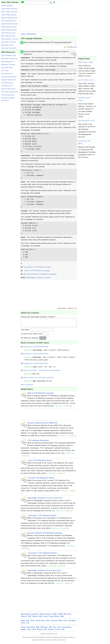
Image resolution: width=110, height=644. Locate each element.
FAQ (48, 622)
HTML (55, 616)
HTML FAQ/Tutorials (9, 30)
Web (62, 618)
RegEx (23, 631)
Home (23, 34)
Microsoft (67, 616)
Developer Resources (9, 59)
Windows (44, 629)
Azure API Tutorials (9, 42)
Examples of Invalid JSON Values (36, 349)
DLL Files (5, 71)
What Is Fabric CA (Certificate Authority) (38, 379)
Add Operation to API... (87, 121)
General (48, 616)
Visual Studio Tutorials (10, 39)
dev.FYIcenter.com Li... (87, 80)
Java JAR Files (7, 68)
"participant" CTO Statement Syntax (37, 267)
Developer (31, 629)
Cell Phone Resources (10, 92)
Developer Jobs (7, 45)
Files (59, 629)
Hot (28, 622)
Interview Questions (9, 48)
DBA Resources (7, 62)
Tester (23, 629)
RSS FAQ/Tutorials (8, 36)
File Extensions (7, 74)
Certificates (67, 629)
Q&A (34, 631)
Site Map (72, 622)
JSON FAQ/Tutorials (9, 15)
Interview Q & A (7, 86)
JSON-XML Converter (9, 9)
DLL (55, 629)
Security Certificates (9, 77)
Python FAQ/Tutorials (9, 18)
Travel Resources (8, 95)
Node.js (24, 618)
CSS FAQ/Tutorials (8, 33)
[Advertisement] (10, 130)
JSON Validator (7, 6)
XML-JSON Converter (9, 12)
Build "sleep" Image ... (87, 62)
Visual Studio (54, 618)
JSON (60, 616)
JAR (50, 629)
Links (29, 631)
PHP (30, 618)
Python (35, 618)
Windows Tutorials (8, 65)
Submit (43, 340)
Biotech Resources (8, 89)
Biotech (40, 631)
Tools (46, 618)
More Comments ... (28, 386)
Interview (54, 622)
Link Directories (7, 83)
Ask (28, 625)
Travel (58, 631)
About (33, 622)
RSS (41, 618)
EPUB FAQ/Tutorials (9, 27)
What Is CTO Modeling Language (37, 271)
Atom (65, 622)
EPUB (42, 616)
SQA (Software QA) (9, 56)
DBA (38, 629)
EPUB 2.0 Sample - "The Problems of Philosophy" (42, 372)
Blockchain (32, 34)
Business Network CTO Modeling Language (40, 274)
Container (35, 616)
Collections (41, 622)
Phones (51, 631)
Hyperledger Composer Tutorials (38, 278)
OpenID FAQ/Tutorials (10, 24)
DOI (46, 631)
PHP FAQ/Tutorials (8, 21)
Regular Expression (9, 80)
